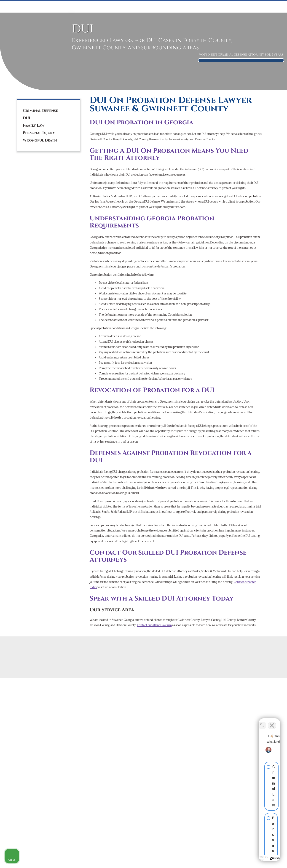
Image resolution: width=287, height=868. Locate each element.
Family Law (34, 126)
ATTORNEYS (219, 7)
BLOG (272, 7)
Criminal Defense (40, 111)
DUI (114, 7)
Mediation (149, 7)
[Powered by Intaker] (248, 858)
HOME (72, 7)
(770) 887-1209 (40, 64)
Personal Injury (39, 133)
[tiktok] (45, 83)
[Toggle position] (262, 722)
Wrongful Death (40, 140)
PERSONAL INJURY (174, 7)
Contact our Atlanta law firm (154, 625)
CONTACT (257, 7)
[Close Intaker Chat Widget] (272, 722)
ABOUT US (238, 7)
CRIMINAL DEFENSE (94, 7)
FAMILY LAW (129, 7)
